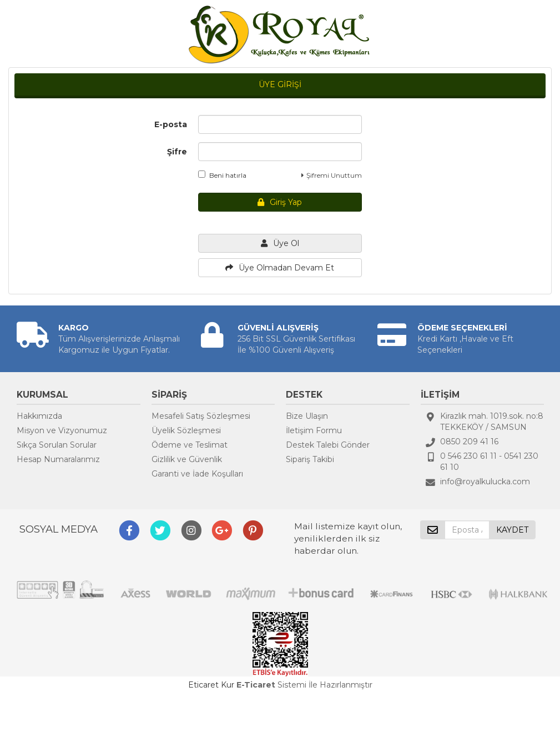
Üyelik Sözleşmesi (186, 430)
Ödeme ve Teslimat (190, 445)
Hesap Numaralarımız (58, 459)
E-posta (171, 124)
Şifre (177, 152)
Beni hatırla (222, 175)
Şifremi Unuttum (332, 175)
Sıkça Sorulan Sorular (57, 445)
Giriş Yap (280, 202)
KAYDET (512, 530)
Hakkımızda (39, 416)
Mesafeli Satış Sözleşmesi (201, 416)
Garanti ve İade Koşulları (197, 474)
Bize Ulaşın (307, 416)
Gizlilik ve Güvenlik (187, 459)
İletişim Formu (314, 430)
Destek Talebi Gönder (328, 445)
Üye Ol (280, 243)
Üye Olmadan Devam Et (280, 268)
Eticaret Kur (211, 685)
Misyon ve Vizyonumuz (62, 430)
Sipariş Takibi (310, 459)
